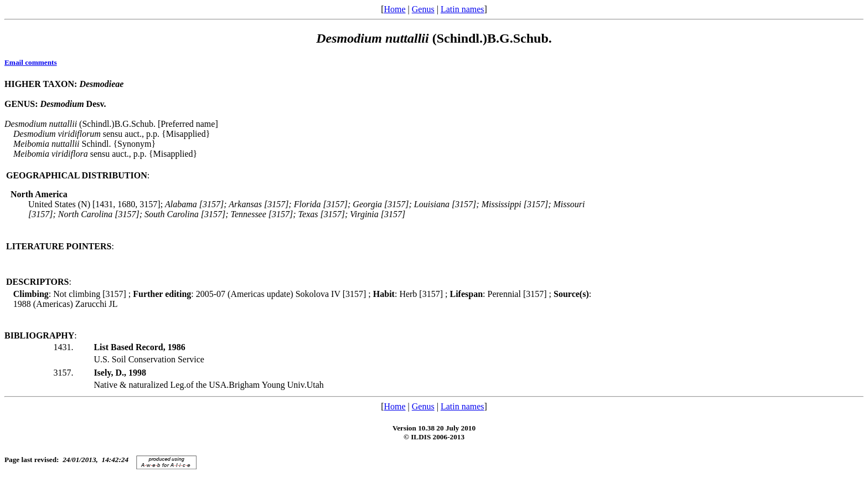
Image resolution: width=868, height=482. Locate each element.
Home (394, 9)
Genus (423, 9)
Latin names (463, 9)
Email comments (31, 62)
